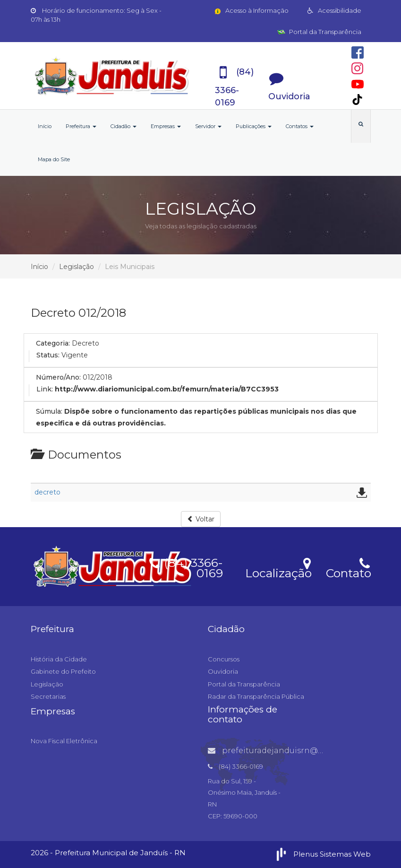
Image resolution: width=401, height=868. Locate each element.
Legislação (77, 267)
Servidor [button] (208, 126)
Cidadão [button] (124, 126)
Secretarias (48, 696)
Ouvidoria (223, 671)
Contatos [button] (300, 126)
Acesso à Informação (251, 10)
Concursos (224, 659)
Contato (348, 567)
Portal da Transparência (319, 32)
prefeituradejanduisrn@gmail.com (284, 751)
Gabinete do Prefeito (63, 671)
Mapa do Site (54, 159)
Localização (278, 567)
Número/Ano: (58, 377)
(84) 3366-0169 (186, 566)
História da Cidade (59, 659)
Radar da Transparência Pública (256, 696)
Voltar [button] (201, 519)
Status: (48, 355)
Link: (45, 389)
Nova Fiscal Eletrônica (64, 741)
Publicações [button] (254, 126)
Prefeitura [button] (81, 126)
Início (45, 126)
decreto (47, 492)
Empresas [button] (166, 126)
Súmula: (49, 411)
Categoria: (53, 343)
